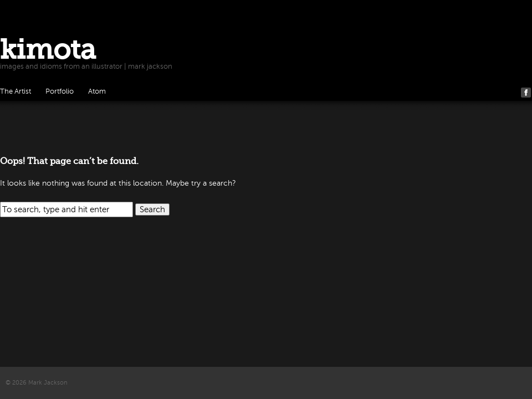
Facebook (526, 93)
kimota (48, 50)
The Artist (16, 91)
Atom (97, 91)
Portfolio (60, 91)
